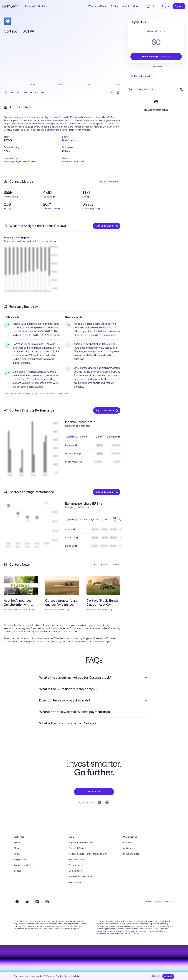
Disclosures (75, 882)
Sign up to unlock (107, 226)
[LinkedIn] (37, 902)
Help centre (20, 860)
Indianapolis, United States (20, 161)
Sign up (179, 6)
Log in (165, 6)
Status (18, 871)
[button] (33, 137)
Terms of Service (77, 848)
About (126, 6)
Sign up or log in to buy (156, 57)
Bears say (73, 317)
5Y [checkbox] (37, 93)
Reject (156, 976)
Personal (30, 6)
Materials (68, 140)
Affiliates (128, 848)
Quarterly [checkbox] (72, 437)
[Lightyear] (10, 6)
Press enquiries (131, 854)
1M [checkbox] (18, 93)
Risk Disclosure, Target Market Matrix (88, 854)
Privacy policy (76, 865)
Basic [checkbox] (102, 182)
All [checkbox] (95, 565)
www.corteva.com (73, 161)
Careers (127, 843)
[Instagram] (47, 902)
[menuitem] (94, 678)
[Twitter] (27, 902)
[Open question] (146, 678)
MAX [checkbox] (43, 93)
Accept (168, 976)
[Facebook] (17, 902)
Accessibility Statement (81, 876)
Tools (17, 854)
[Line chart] (112, 93)
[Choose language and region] (148, 6)
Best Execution (77, 860)
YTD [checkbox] (25, 93)
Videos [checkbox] (116, 565)
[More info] (182, 89)
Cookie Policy (63, 976)
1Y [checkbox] (31, 93)
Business (43, 6)
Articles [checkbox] (104, 565)
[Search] (155, 6)
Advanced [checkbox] (114, 182)
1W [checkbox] (12, 93)
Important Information (81, 843)
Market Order (156, 31)
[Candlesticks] (118, 93)
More (137, 6)
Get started (94, 792)
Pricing (115, 6)
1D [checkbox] (6, 93)
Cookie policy (76, 871)
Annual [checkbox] (84, 437)
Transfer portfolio (23, 865)
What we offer (98, 6)
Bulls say (11, 317)
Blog (16, 848)
